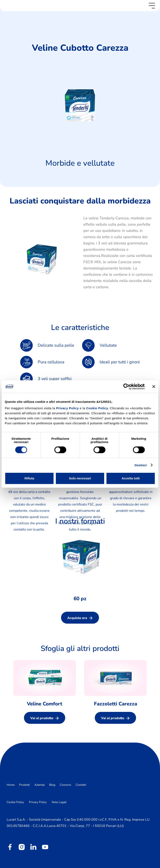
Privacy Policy (68, 408)
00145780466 (18, 826)
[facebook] (10, 847)
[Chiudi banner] (154, 387)
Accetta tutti (131, 478)
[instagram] (22, 847)
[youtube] (45, 847)
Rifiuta (29, 478)
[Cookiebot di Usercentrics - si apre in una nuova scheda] (126, 387)
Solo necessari (80, 478)
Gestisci (141, 465)
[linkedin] (33, 847)
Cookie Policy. (97, 408)
